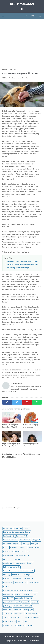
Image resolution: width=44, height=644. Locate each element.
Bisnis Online (25, 540)
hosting (28, 575)
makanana (8, 594)
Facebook (20, 551)
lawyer (7, 586)
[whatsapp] (37, 402)
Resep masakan (22, 4)
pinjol (35, 602)
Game (17, 559)
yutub (21, 625)
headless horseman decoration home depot (18, 571)
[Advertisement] (22, 44)
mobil (18, 594)
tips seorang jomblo (32, 617)
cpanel (14, 548)
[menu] (5, 16)
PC (35, 594)
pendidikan (8, 598)
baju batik (9, 536)
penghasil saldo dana (24, 598)
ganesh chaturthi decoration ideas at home (18, 563)
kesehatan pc (35, 583)
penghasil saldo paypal (12, 602)
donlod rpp (8, 551)
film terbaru (8, 555)
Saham (17, 610)
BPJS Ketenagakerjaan (12, 544)
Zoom (30, 625)
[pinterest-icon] (22, 9)
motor (27, 594)
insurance (29, 579)
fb (28, 551)
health (7, 575)
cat (6, 548)
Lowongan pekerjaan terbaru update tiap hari (19, 590)
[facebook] (7, 402)
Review (7, 610)
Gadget (7, 559)
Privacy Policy (10, 636)
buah (26, 544)
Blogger (37, 540)
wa (20, 621)
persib (26, 602)
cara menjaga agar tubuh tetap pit (18, 268)
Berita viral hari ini (10, 540)
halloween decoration (11, 567)
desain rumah (35, 548)
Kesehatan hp (21, 583)
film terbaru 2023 (23, 555)
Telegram (8, 614)
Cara (35, 544)
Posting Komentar (22, 78)
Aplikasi (18, 528)
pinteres (7, 606)
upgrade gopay (9, 621)
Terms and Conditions (23, 636)
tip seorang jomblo (33, 614)
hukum (7, 579)
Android (8, 528)
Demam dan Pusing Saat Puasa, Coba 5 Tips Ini (22, 261)
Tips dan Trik (17, 617)
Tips (6, 617)
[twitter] (17, 402)
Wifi (27, 621)
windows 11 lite (10, 625)
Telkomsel (19, 614)
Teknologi (28, 610)
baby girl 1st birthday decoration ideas (17, 532)
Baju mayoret (22, 536)
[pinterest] (27, 402)
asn (27, 528)
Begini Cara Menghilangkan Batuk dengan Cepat (23, 265)
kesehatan (8, 583)
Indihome (17, 579)
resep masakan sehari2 (23, 606)
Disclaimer (36, 636)
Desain (23, 548)
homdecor (17, 575)
